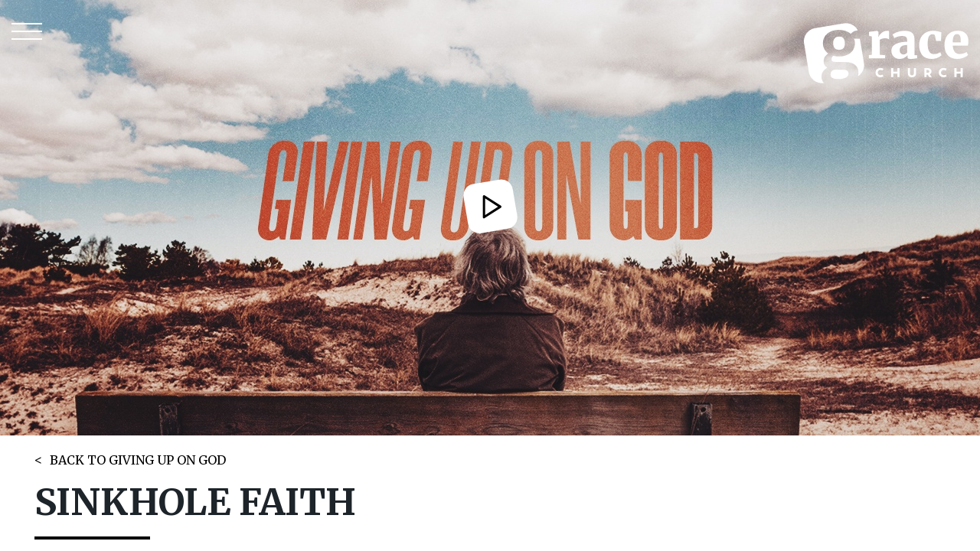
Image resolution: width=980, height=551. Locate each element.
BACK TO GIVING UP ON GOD (138, 460)
